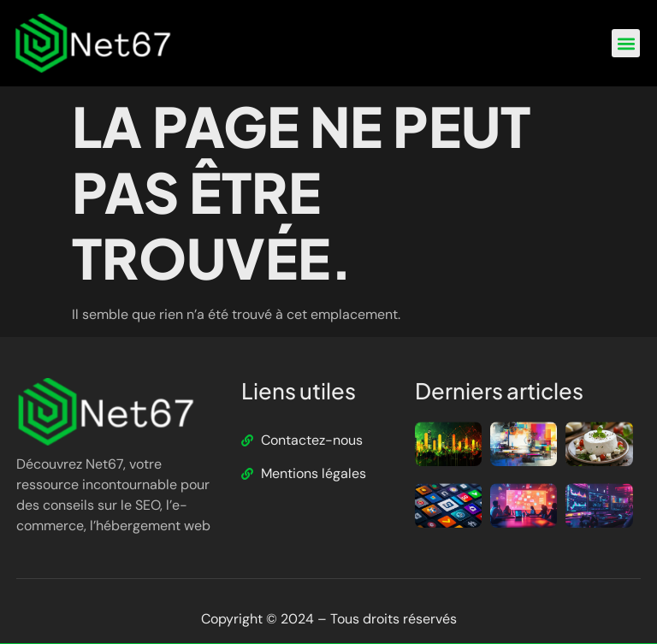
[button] (626, 43)
